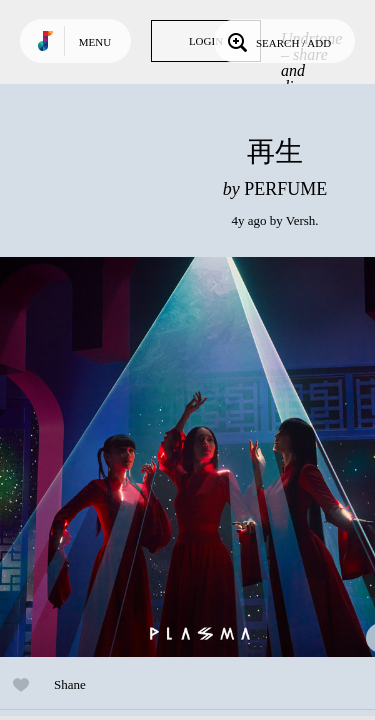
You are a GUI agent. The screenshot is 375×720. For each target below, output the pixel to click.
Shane (70, 684)
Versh (301, 220)
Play (200, 457)
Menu (95, 42)
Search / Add (277, 41)
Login (206, 41)
